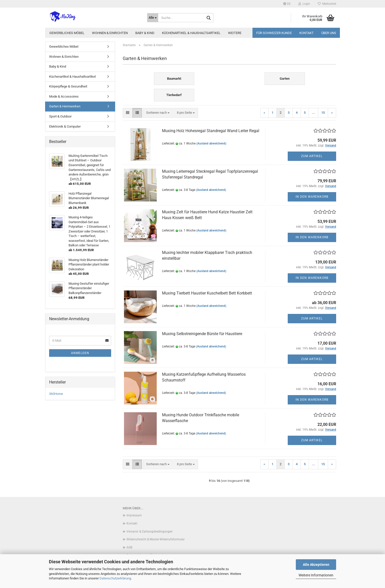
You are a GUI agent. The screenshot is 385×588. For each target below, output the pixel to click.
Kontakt (307, 33)
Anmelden (80, 353)
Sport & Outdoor (60, 116)
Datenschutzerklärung (115, 578)
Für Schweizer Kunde (274, 33)
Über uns (329, 33)
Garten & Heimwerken (65, 106)
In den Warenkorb (312, 197)
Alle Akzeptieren (316, 565)
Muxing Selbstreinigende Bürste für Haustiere (202, 334)
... (313, 113)
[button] (287, 4)
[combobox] (158, 113)
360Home (56, 394)
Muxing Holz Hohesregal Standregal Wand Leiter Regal (211, 131)
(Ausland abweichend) (211, 143)
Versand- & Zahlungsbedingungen (150, 532)
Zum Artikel (312, 156)
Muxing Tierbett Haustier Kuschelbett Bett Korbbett (207, 293)
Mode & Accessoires (64, 96)
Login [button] (304, 4)
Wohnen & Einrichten (110, 33)
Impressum (134, 515)
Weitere (235, 33)
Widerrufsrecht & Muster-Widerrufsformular (156, 539)
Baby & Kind (145, 33)
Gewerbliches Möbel (67, 33)
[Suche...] (153, 18)
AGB (129, 547)
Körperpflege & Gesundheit (68, 86)
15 (323, 113)
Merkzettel (327, 4)
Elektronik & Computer (65, 126)
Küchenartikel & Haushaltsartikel (191, 33)
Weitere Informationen (316, 575)
